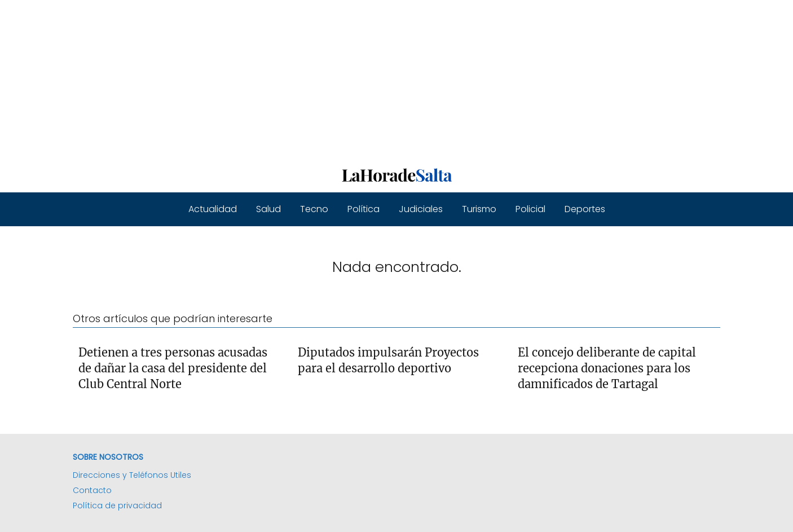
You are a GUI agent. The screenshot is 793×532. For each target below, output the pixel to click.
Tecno (314, 209)
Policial (530, 209)
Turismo (479, 209)
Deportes (585, 209)
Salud (268, 209)
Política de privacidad (117, 505)
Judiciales (421, 209)
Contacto (92, 490)
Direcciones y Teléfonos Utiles (132, 475)
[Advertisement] (338, 79)
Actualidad (213, 209)
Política (364, 209)
